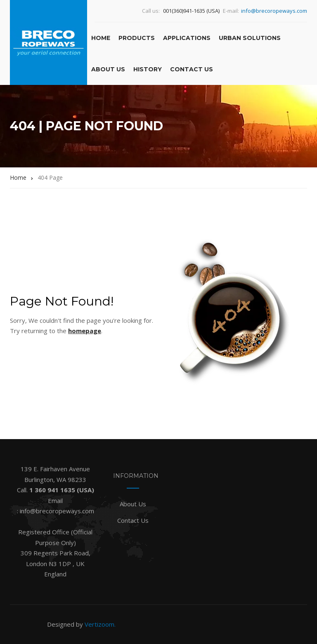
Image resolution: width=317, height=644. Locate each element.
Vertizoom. (100, 624)
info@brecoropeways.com (274, 11)
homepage (85, 331)
